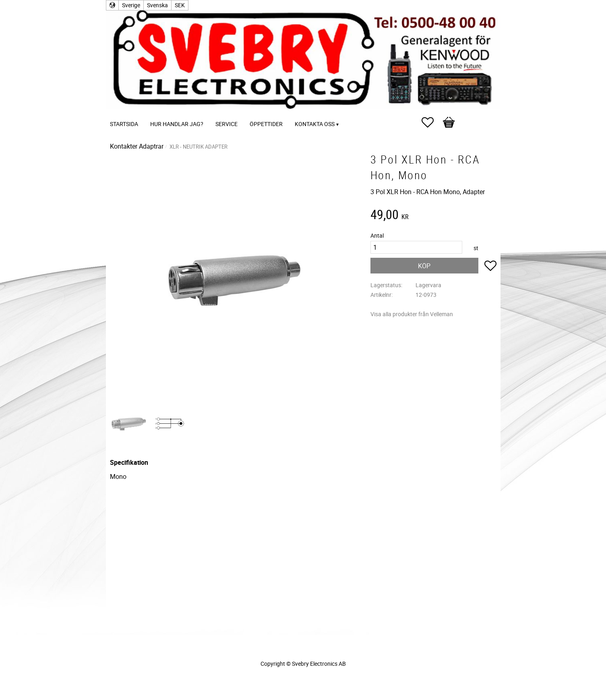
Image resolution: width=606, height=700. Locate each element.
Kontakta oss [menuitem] (315, 124)
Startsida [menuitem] (124, 124)
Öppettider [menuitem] (266, 124)
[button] (432, 122)
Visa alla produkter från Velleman (412, 314)
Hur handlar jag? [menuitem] (177, 124)
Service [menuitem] (226, 124)
